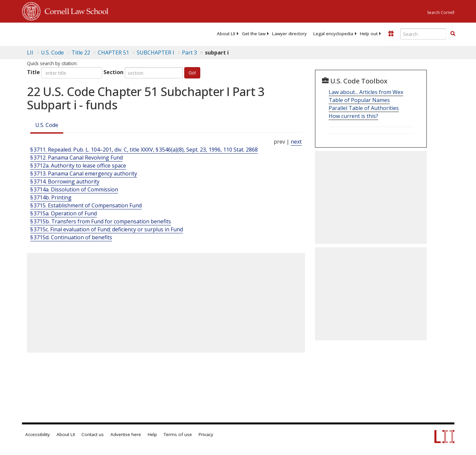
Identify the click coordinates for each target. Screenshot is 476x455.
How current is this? (353, 116)
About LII (226, 34)
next (296, 142)
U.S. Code (47, 125)
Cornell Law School (75, 10)
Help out (369, 34)
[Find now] (453, 34)
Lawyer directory (289, 34)
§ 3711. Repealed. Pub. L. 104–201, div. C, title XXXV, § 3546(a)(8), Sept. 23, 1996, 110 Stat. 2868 (144, 150)
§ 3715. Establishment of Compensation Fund (86, 205)
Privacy (206, 434)
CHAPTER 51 (113, 53)
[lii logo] (97, 33)
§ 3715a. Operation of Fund (64, 213)
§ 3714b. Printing (51, 197)
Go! (192, 73)
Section (113, 72)
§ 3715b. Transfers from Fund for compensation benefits (101, 221)
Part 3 (189, 53)
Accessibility (38, 434)
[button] (453, 34)
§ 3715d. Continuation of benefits (71, 237)
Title (33, 72)
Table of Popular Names (359, 100)
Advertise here (126, 434)
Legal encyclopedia (333, 34)
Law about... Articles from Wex (366, 92)
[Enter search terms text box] (423, 34)
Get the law (254, 34)
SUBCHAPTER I (156, 53)
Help (152, 434)
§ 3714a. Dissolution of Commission (74, 189)
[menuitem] (226, 34)
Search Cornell (441, 12)
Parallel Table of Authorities (364, 108)
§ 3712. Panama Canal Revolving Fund (77, 158)
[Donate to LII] (391, 34)
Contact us (93, 434)
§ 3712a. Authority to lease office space (78, 166)
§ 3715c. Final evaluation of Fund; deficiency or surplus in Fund (107, 229)
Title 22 (81, 53)
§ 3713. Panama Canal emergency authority (84, 173)
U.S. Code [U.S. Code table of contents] (52, 53)
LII (30, 53)
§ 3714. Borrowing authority (65, 181)
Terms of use (178, 434)
